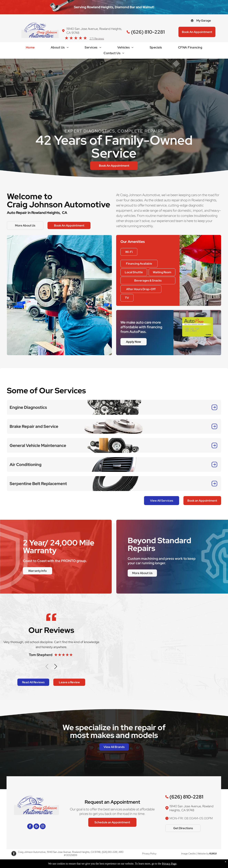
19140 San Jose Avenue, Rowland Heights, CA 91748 (191, 808)
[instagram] (43, 827)
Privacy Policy (149, 854)
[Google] (36, 827)
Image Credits (188, 854)
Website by (203, 854)
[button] (56, 667)
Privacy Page (169, 864)
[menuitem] (30, 48)
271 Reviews (97, 39)
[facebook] (30, 827)
